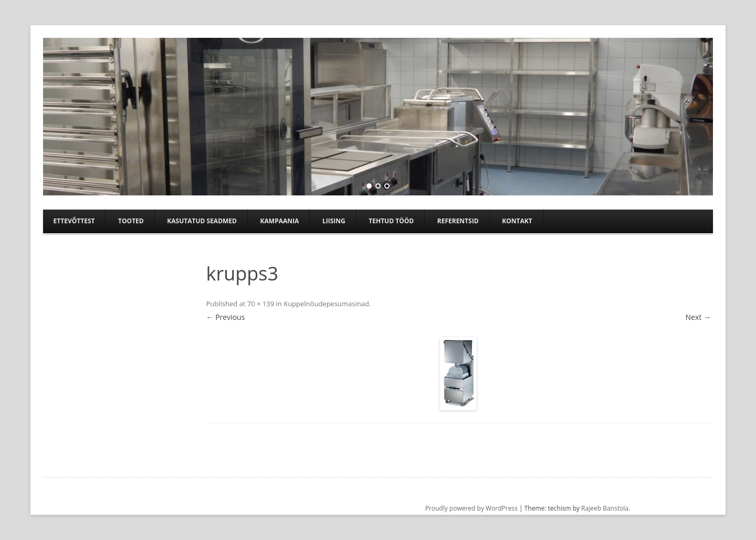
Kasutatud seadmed (202, 221)
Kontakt (517, 221)
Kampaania (280, 221)
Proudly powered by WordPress (471, 508)
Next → (698, 317)
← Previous (226, 317)
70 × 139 (261, 304)
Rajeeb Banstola (605, 508)
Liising (334, 221)
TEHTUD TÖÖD (391, 221)
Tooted (131, 221)
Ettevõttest (74, 221)
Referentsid (458, 221)
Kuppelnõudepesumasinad (326, 304)
